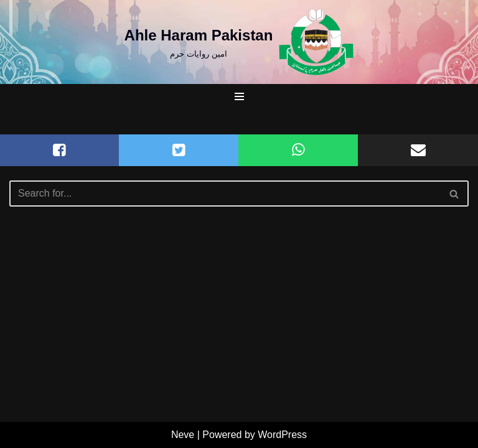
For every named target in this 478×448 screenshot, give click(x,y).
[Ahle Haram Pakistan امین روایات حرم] (239, 42)
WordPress (282, 435)
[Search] (225, 194)
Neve (183, 435)
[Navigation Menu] (239, 96)
